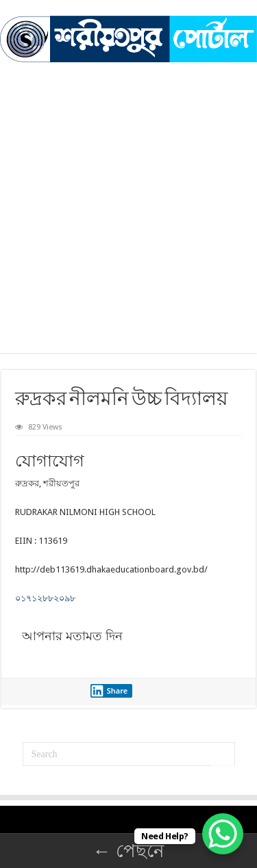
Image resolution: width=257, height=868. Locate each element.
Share (109, 691)
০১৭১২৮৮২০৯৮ (45, 598)
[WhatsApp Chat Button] (223, 834)
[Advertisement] (128, 197)
